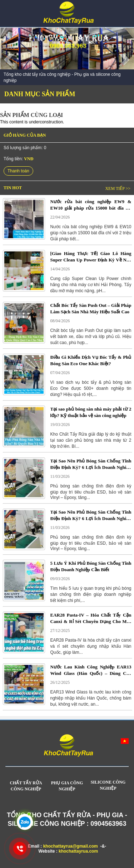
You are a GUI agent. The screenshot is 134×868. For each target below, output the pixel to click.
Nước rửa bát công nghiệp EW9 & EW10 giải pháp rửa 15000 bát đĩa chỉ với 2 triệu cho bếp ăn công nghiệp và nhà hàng (91, 205)
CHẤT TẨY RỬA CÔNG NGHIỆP (26, 786)
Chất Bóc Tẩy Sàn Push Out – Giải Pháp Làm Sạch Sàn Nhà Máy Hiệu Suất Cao (91, 308)
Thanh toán (18, 171)
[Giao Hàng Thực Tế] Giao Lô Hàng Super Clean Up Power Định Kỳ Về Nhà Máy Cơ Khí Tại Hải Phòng (91, 257)
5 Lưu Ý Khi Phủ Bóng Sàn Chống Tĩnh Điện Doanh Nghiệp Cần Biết (91, 566)
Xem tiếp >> (118, 188)
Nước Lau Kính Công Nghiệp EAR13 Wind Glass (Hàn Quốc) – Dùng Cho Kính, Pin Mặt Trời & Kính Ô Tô (91, 670)
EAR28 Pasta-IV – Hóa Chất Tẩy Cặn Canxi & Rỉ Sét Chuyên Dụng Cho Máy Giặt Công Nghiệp (91, 618)
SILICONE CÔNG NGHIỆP (108, 785)
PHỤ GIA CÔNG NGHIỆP (67, 786)
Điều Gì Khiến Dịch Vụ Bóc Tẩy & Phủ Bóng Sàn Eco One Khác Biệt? (91, 360)
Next (125, 60)
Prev (9, 60)
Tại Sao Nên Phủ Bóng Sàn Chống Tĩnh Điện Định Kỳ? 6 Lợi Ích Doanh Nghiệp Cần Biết (91, 464)
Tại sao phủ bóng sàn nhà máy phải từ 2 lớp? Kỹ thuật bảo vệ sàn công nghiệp (91, 412)
